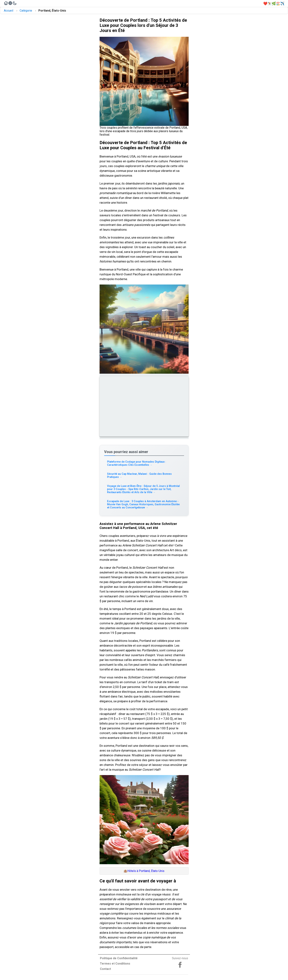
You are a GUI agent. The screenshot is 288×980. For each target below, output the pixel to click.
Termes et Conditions (115, 964)
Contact (105, 969)
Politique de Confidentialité (119, 958)
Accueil (9, 11)
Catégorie (26, 11)
